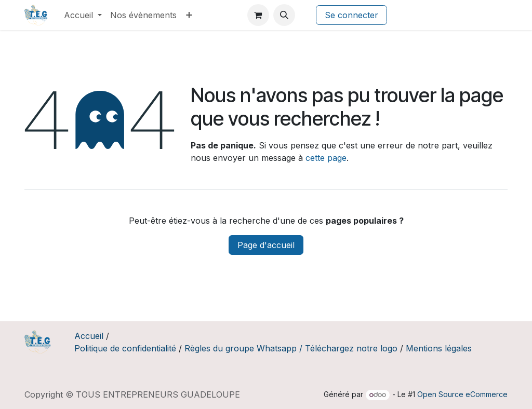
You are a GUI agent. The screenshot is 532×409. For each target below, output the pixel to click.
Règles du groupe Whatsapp (241, 348)
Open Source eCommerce (462, 394)
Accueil (89, 336)
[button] (284, 15)
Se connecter (351, 15)
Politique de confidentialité (125, 348)
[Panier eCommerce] (258, 15)
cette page (326, 158)
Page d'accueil (266, 245)
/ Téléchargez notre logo (348, 348)
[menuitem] (83, 15)
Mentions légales (439, 348)
